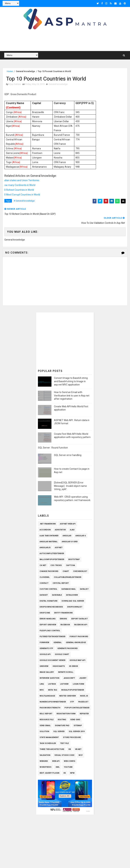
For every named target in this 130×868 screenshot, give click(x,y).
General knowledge (25, 71)
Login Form (78, 684)
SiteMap (78, 726)
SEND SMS (75, 720)
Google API (45, 654)
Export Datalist (79, 619)
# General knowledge (24, 201)
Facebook (65, 625)
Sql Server (59, 731)
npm (72, 773)
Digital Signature (48, 601)
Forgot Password (79, 637)
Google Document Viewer (52, 660)
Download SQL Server (73, 601)
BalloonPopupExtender (52, 559)
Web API (56, 761)
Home (10, 71)
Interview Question (49, 678)
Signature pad (62, 726)
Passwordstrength (50, 708)
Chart (66, 571)
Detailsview (72, 595)
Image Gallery (47, 672)
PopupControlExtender (77, 708)
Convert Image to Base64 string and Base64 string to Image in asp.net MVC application (71, 381)
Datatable (57, 595)
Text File (64, 743)
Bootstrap (74, 559)
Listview (64, 684)
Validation (45, 755)
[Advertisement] (65, 41)
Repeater (84, 714)
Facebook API (81, 625)
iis (65, 773)
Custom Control (48, 589)
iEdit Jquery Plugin (49, 773)
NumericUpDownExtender (53, 702)
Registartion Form (66, 714)
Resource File (47, 720)
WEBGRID (44, 761)
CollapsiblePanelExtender (68, 577)
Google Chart (62, 654)
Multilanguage (47, 696)
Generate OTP (46, 648)
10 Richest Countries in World (18, 190)
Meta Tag (53, 690)
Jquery (83, 678)
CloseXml (45, 577)
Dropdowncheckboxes (51, 607)
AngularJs (45, 548)
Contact (44, 583)
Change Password (49, 571)
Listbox (52, 684)
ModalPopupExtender (73, 690)
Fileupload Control (50, 631)
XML (58, 767)
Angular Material (49, 542)
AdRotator (60, 530)
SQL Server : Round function (53, 448)
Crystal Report (61, 583)
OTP (72, 702)
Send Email (45, 726)
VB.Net (78, 749)
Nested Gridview (68, 696)
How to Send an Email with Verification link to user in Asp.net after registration (72, 396)
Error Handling (48, 619)
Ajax (72, 530)
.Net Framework (48, 524)
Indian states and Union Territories (21, 180)
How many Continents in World (19, 185)
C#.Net (43, 565)
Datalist (84, 589)
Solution (44, 731)
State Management (49, 737)
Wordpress (46, 767)
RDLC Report (46, 714)
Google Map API (77, 660)
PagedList (83, 702)
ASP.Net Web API (68, 524)
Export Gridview (48, 625)
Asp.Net (59, 548)
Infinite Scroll (66, 672)
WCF (81, 755)
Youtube (68, 767)
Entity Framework (63, 613)
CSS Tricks (56, 565)
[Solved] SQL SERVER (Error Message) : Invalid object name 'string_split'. (70, 486)
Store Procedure (72, 737)
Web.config (69, 761)
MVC (42, 690)
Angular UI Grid (70, 542)
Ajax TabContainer (49, 536)
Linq (42, 684)
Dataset (44, 595)
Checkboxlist (80, 571)
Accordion (45, 530)
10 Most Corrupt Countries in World (21, 195)
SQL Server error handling (68, 455)
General (58, 642)
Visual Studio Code (64, 755)
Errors (63, 619)
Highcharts (59, 666)
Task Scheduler (48, 743)
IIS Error (73, 666)
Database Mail (69, 589)
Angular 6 (81, 536)
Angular (67, 536)
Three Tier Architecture (52, 749)
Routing (62, 720)
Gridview (44, 666)
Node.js (84, 696)
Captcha (71, 565)
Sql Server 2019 (77, 731)
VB (70, 749)
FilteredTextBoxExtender (52, 637)
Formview (44, 642)
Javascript (69, 678)
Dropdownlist (75, 607)
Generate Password (68, 648)
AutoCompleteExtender (52, 553)
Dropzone (45, 613)
